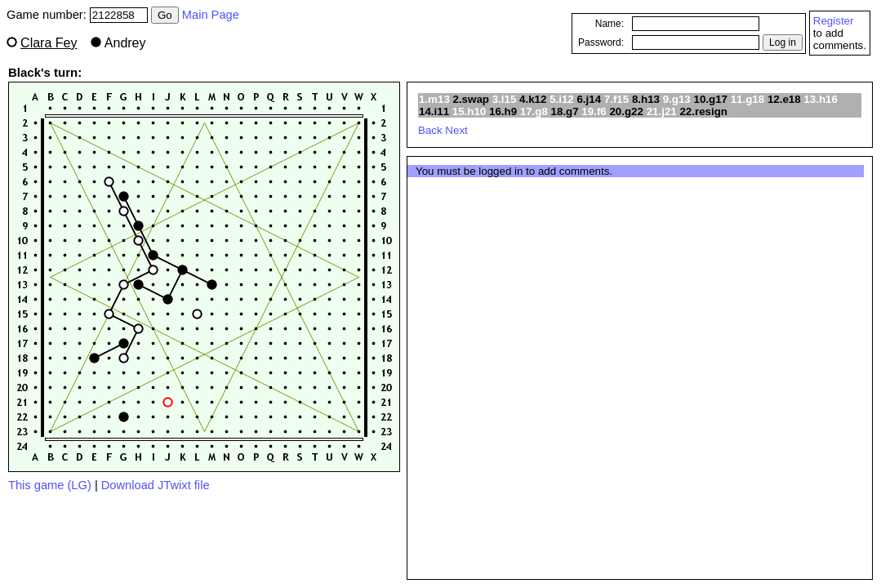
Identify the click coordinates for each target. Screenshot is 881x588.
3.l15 (505, 99)
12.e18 (784, 99)
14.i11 (434, 111)
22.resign (703, 111)
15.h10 (469, 111)
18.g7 (565, 111)
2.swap (471, 99)
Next (456, 130)
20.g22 (626, 111)
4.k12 (533, 99)
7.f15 (616, 99)
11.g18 (748, 99)
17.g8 (534, 111)
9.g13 (677, 99)
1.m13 (434, 99)
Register (834, 21)
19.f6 (594, 111)
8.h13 (646, 99)
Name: (610, 24)
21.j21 (662, 111)
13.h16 (821, 99)
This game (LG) (50, 485)
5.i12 (562, 99)
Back (430, 130)
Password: (601, 42)
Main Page (211, 15)
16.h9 (503, 111)
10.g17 (710, 99)
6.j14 (589, 99)
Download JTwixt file (156, 485)
